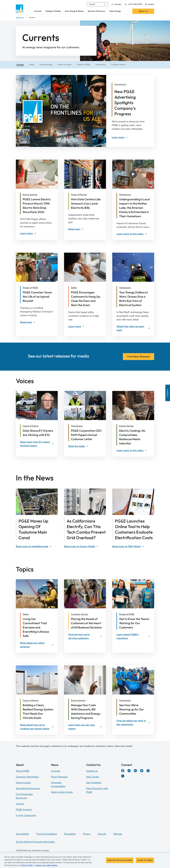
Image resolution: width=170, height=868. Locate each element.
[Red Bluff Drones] (135, 299)
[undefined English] (150, 4)
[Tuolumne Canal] (34, 546)
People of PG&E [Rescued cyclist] (30, 288)
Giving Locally (23, 783)
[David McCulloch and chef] (135, 437)
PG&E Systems (24, 810)
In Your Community (26, 815)
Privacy (87, 834)
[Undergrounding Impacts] (135, 208)
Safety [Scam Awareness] (74, 288)
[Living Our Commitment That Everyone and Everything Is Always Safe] (38, 627)
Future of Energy (31, 700)
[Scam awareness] (86, 299)
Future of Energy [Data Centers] (79, 195)
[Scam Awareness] (76, 326)
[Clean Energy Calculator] (128, 546)
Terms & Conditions (47, 834)
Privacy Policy (28, 865)
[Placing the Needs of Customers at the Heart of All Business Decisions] (86, 623)
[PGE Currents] (123, 776)
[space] (78, 446)
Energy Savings (78, 700)
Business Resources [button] (96, 11)
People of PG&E (127, 614)
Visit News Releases (138, 357)
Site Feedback (94, 783)
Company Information (27, 777)
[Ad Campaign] (131, 84)
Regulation (70, 834)
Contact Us (92, 771)
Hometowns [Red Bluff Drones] (125, 288)
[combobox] (98, 4)
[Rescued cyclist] (38, 297)
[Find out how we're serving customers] (85, 636)
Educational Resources (28, 788)
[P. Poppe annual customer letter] (86, 435)
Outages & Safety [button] (53, 11)
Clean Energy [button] (115, 11)
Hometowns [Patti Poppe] (77, 426)
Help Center (93, 777)
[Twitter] (129, 771)
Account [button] (38, 11)
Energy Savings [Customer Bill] (30, 195)
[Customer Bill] (38, 206)
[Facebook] (123, 771)
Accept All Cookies (145, 860)
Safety (26, 614)
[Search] (105, 4)
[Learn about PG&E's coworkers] (133, 636)
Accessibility (22, 834)
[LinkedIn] (135, 771)
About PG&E (23, 771)
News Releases (59, 777)
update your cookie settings (46, 865)
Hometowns (125, 700)
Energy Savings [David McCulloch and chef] (126, 426)
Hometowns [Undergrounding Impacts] (125, 195)
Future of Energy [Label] (31, 426)
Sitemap (118, 834)
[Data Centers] (86, 203)
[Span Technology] (81, 546)
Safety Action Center (62, 792)
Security (102, 834)
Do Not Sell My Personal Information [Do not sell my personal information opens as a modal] (35, 842)
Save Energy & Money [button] (74, 11)
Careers (20, 804)
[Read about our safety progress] (37, 645)
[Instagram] (148, 771)
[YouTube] (142, 771)
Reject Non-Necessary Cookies (120, 860)
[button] (116, 4)
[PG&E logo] (20, 9)
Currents (56, 771)
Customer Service (79, 614)
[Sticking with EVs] (38, 433)
